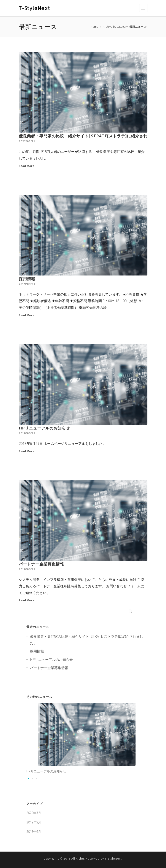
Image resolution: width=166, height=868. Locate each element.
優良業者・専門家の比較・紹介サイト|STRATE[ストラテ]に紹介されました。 (83, 136)
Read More (26, 166)
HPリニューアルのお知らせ (44, 428)
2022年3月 (34, 813)
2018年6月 (34, 832)
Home (94, 27)
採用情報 (27, 279)
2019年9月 (34, 822)
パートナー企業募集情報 (41, 564)
